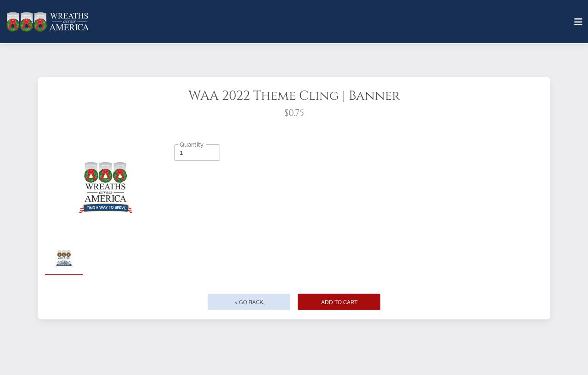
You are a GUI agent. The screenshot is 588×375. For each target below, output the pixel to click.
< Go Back (249, 302)
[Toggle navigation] (578, 22)
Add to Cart (339, 302)
